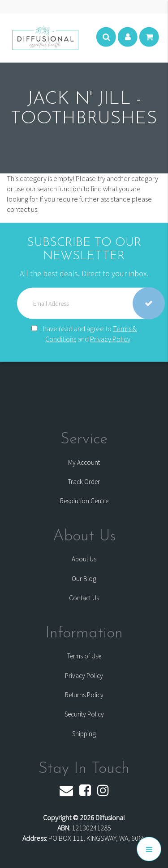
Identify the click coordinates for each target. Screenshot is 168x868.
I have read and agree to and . (84, 334)
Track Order (84, 482)
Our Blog (84, 579)
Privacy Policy (110, 339)
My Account (84, 462)
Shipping (84, 734)
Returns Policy (84, 695)
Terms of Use (84, 656)
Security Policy (84, 714)
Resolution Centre (84, 501)
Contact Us (84, 598)
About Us (84, 559)
